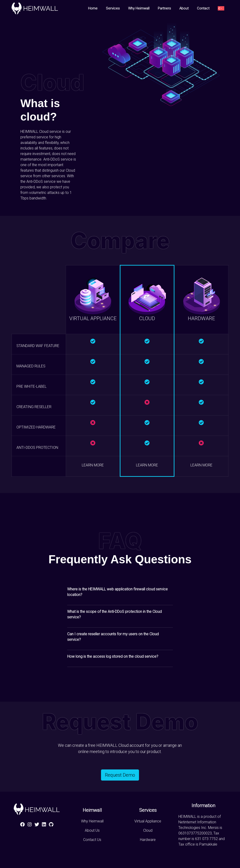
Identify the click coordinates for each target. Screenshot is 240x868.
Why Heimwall (139, 8)
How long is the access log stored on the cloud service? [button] (113, 656)
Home (93, 8)
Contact (203, 8)
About (184, 8)
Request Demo (120, 775)
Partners (164, 8)
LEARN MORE (93, 465)
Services (113, 8)
